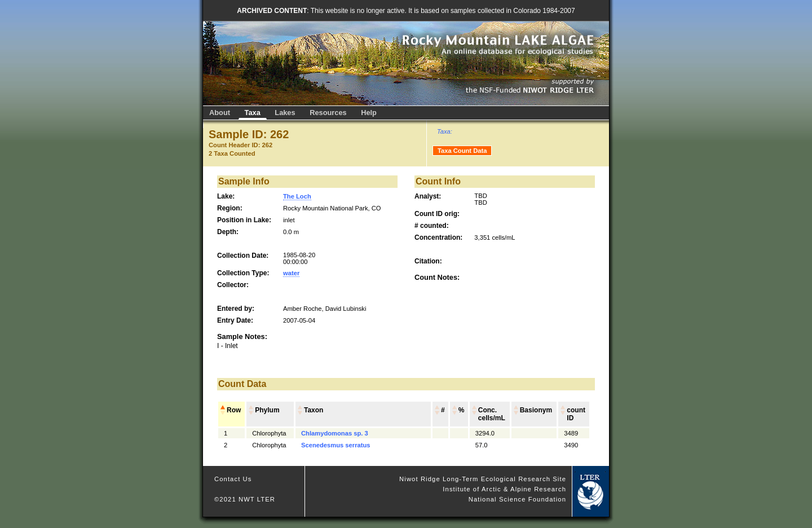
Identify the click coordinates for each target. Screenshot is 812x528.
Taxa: (445, 131)
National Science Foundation (517, 499)
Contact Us (233, 479)
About (220, 113)
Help (369, 113)
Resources (328, 113)
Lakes (285, 113)
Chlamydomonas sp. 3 (335, 433)
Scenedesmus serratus (336, 445)
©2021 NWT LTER (245, 499)
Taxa (253, 113)
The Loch (297, 196)
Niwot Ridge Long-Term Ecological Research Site (483, 479)
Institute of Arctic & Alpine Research (504, 489)
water (291, 273)
